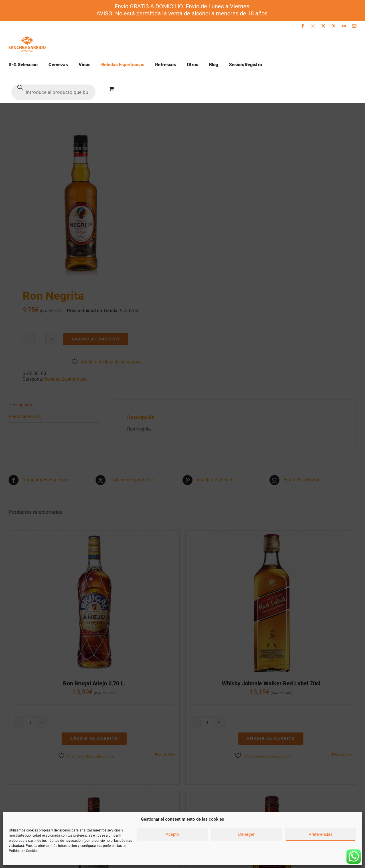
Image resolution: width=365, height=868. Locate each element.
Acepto (172, 834)
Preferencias (321, 834)
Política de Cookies (24, 851)
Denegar (246, 834)
